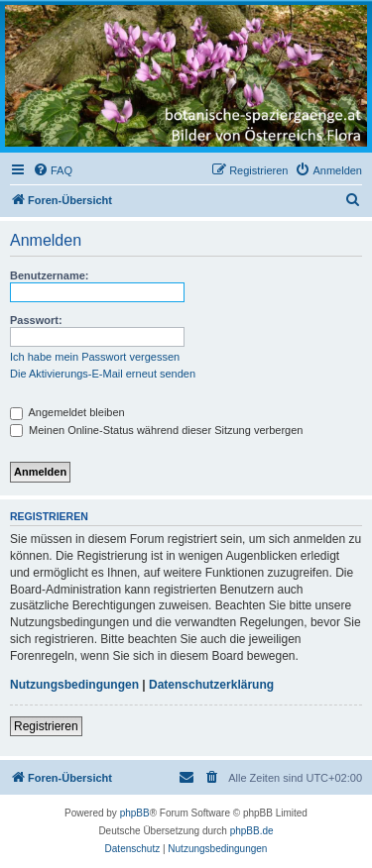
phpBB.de (252, 831)
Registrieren (46, 726)
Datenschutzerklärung (211, 685)
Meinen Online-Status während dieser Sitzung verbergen (156, 430)
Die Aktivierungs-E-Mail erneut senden (103, 374)
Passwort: (36, 320)
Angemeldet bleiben (67, 412)
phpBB (135, 813)
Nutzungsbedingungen (74, 685)
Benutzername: (49, 275)
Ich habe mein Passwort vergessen (95, 357)
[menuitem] (53, 170)
